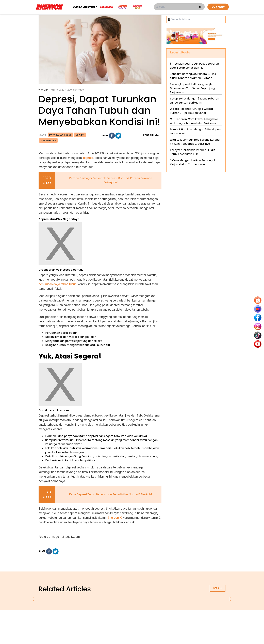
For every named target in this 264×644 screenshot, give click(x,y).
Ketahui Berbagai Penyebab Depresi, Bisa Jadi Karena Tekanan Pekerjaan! (111, 180)
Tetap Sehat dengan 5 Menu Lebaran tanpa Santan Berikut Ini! (194, 101)
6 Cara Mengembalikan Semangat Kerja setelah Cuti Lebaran (193, 162)
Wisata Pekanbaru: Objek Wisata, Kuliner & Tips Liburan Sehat (192, 111)
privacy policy (111, 619)
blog (174, 619)
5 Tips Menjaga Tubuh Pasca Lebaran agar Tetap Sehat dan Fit (194, 66)
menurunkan (48, 141)
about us (93, 619)
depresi (80, 135)
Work (45, 90)
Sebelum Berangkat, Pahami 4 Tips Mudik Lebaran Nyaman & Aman (193, 76)
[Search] (197, 19)
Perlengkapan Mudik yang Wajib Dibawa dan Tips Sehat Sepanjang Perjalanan (192, 88)
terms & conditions (135, 619)
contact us (158, 619)
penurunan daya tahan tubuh (57, 284)
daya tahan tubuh (60, 135)
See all (218, 588)
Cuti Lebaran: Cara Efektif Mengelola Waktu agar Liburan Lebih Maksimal (194, 121)
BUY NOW (218, 7)
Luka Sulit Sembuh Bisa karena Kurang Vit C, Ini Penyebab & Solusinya (195, 142)
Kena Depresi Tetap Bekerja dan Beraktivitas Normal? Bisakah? (111, 494)
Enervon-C (115, 518)
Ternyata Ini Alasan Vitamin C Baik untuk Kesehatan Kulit (192, 152)
